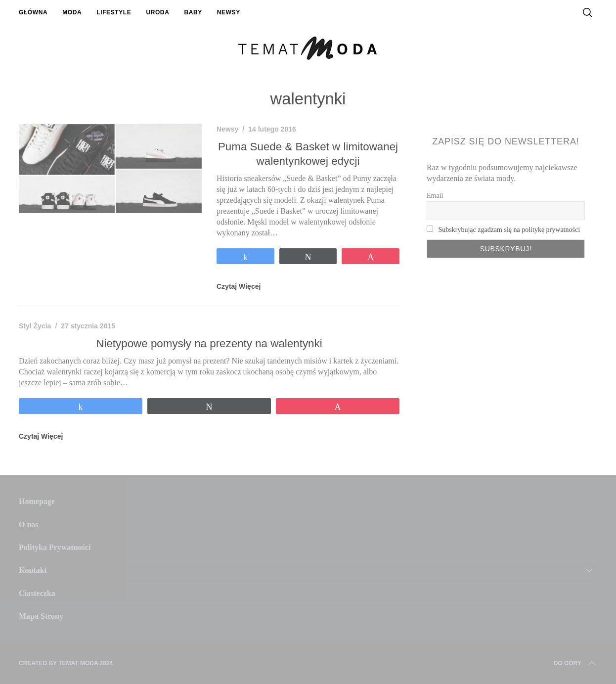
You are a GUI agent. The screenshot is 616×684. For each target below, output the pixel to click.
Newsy (229, 12)
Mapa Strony (41, 616)
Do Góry (575, 663)
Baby (193, 12)
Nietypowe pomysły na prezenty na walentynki (209, 343)
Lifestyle (114, 12)
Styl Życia (35, 326)
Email (435, 196)
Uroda (157, 12)
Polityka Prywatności (55, 547)
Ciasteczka (37, 593)
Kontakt (33, 570)
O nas (29, 524)
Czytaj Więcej (239, 286)
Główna (33, 12)
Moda (72, 12)
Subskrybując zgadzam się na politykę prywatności (509, 230)
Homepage (37, 501)
